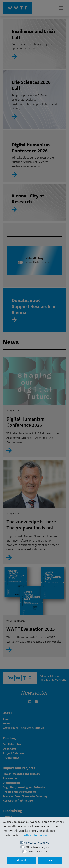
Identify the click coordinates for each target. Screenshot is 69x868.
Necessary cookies (38, 842)
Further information (34, 835)
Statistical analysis (38, 847)
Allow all (22, 860)
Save (50, 860)
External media (38, 851)
